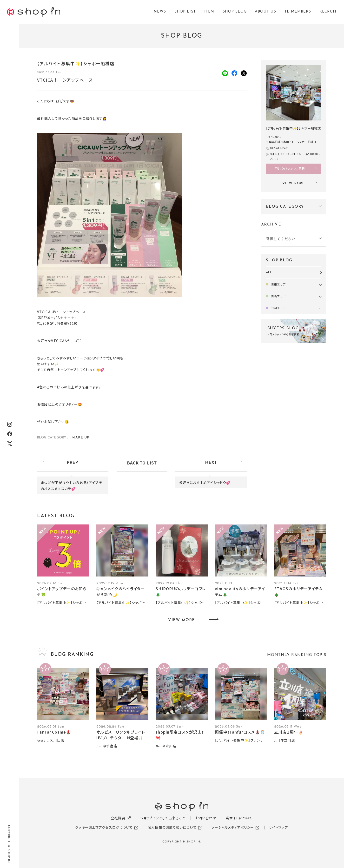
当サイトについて (239, 818)
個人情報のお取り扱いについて (172, 827)
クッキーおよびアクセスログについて (104, 827)
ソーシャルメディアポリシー (233, 827)
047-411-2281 (279, 148)
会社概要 (118, 818)
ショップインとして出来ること (163, 818)
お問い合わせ (206, 818)
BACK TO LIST (142, 463)
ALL (269, 272)
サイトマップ (278, 827)
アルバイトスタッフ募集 (290, 168)
